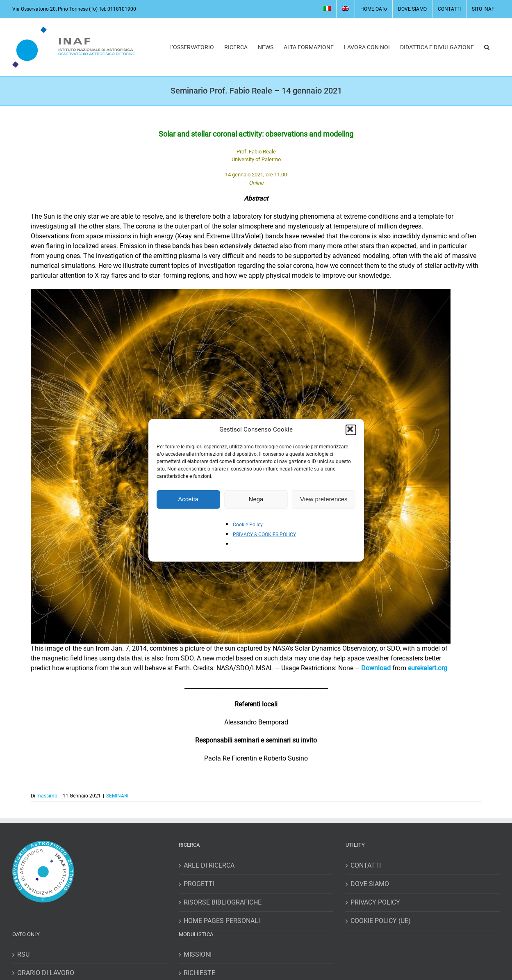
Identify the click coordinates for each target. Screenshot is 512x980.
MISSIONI (198, 954)
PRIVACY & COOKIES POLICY (264, 535)
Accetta (188, 499)
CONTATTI (366, 865)
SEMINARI (117, 796)
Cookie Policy (248, 525)
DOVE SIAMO (370, 884)
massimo (47, 796)
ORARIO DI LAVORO (46, 973)
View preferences (324, 499)
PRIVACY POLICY (375, 902)
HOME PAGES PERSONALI (222, 921)
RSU (23, 954)
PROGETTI (199, 884)
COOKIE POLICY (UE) (381, 921)
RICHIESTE (199, 973)
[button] (351, 430)
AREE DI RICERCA (209, 865)
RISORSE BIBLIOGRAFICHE (223, 902)
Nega (256, 499)
